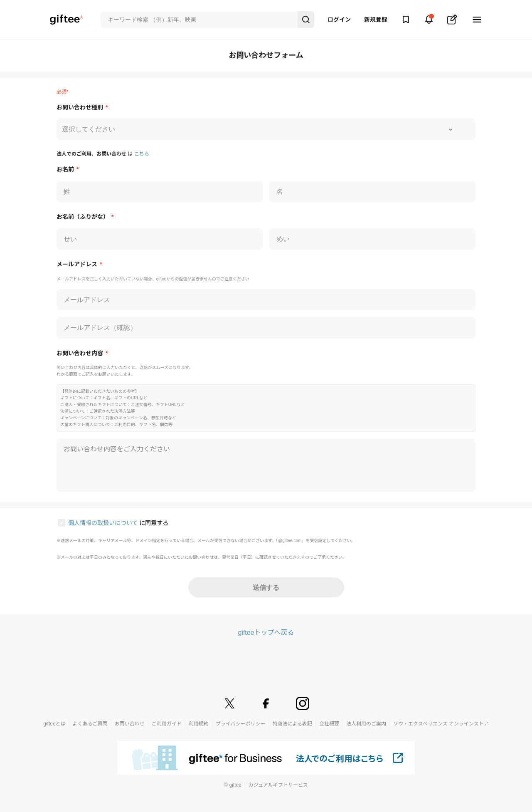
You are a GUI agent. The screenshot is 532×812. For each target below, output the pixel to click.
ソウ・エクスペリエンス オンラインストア (441, 724)
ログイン (339, 20)
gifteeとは (54, 724)
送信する (266, 588)
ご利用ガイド (167, 724)
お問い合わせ (130, 724)
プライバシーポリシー (241, 724)
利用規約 (199, 724)
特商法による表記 (292, 724)
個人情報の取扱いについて (104, 523)
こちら (142, 154)
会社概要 (329, 724)
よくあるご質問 (90, 724)
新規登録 (376, 20)
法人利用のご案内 (366, 724)
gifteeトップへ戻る (266, 633)
